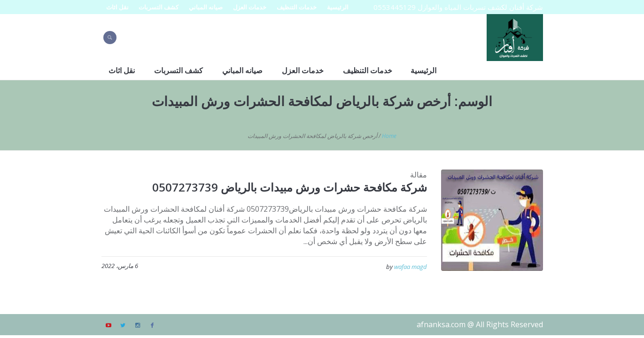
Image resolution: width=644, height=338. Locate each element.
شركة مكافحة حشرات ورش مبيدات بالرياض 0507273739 (290, 187)
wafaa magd (411, 267)
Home (389, 136)
